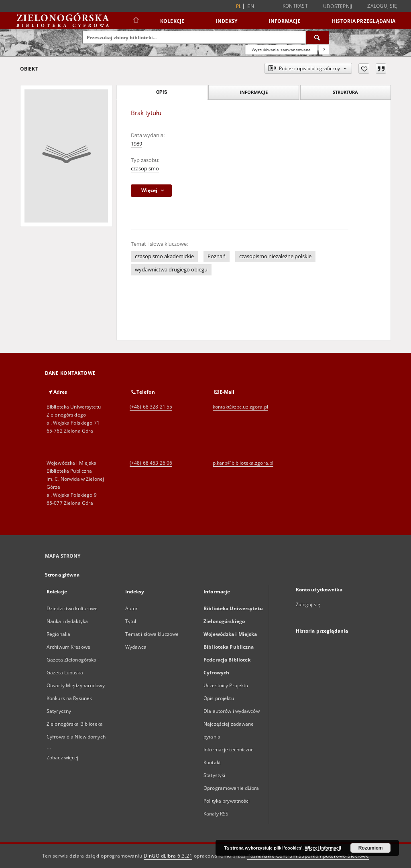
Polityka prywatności (227, 801)
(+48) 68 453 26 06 (151, 463)
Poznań (217, 256)
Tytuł (131, 621)
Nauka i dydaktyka (67, 621)
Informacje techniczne (229, 750)
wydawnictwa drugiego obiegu (171, 270)
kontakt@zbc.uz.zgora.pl (240, 407)
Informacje (285, 21)
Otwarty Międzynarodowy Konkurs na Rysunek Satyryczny (76, 698)
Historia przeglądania (364, 21)
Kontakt (212, 762)
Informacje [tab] (254, 92)
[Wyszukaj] (317, 37)
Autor (132, 608)
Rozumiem (371, 848)
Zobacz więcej (63, 758)
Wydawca (136, 647)
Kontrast (295, 6)
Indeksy (227, 21)
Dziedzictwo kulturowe (72, 608)
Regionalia (58, 634)
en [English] (251, 6)
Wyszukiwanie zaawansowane (281, 50)
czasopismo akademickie (164, 256)
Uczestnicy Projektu (226, 685)
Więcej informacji (323, 848)
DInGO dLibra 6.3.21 (168, 856)
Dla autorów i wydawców (232, 711)
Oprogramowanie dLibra (231, 788)
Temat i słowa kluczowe (152, 634)
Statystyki (214, 775)
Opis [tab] (162, 92)
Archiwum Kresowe (68, 647)
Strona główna (62, 575)
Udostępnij (338, 6)
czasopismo (145, 169)
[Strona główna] (135, 21)
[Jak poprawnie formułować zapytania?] (324, 50)
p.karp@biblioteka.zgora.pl (243, 463)
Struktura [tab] (345, 92)
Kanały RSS (216, 814)
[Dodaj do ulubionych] (364, 69)
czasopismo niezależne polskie (275, 256)
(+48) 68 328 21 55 (151, 407)
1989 (136, 144)
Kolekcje (172, 21)
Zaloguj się (382, 6)
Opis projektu (219, 698)
